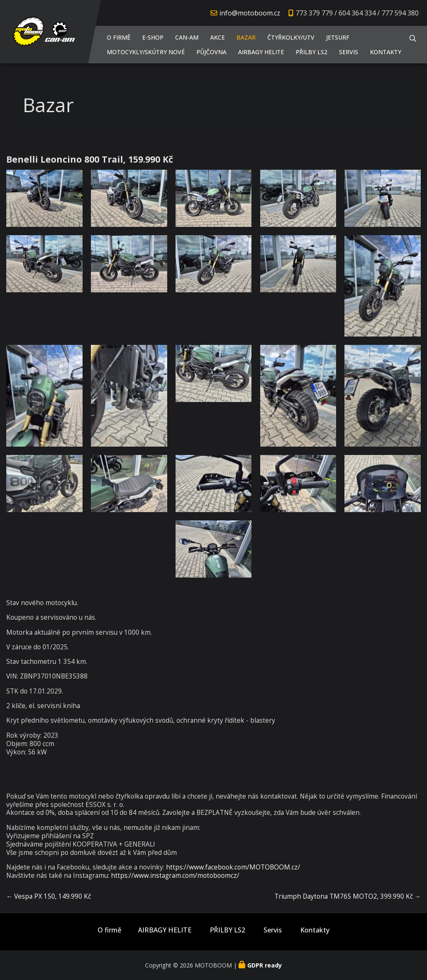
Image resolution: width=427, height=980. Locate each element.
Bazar (246, 37)
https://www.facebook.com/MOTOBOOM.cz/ (233, 867)
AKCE (217, 37)
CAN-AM (187, 37)
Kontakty (386, 52)
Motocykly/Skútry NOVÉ (146, 52)
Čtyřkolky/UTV (291, 37)
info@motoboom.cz (250, 13)
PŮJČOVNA (211, 52)
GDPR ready (265, 965)
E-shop (153, 37)
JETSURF (338, 37)
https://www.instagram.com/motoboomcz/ (175, 876)
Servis (349, 52)
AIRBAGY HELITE (261, 52)
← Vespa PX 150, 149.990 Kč (49, 896)
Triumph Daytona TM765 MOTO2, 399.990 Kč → (348, 896)
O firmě (119, 37)
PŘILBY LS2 (311, 52)
